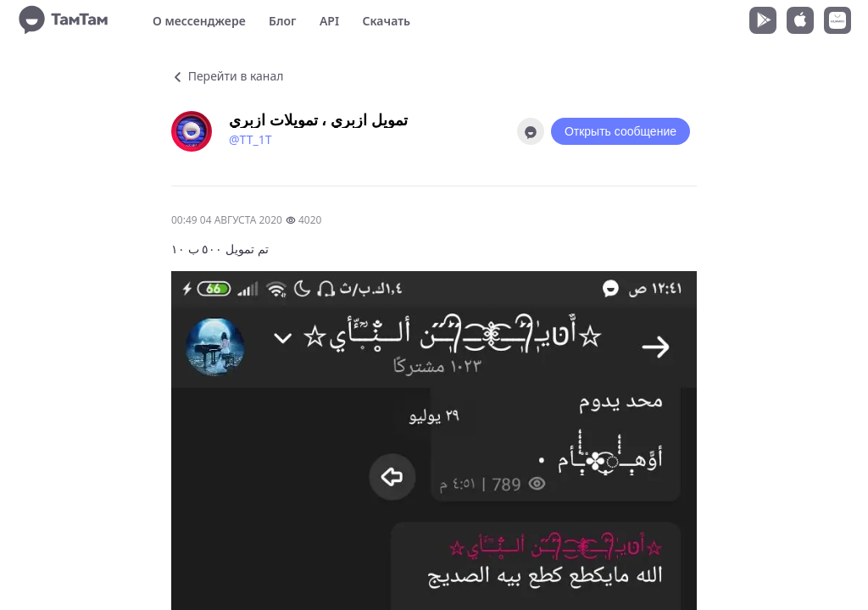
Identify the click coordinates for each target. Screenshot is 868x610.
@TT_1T (250, 139)
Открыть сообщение (620, 131)
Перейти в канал (227, 76)
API (329, 21)
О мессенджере (199, 21)
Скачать (386, 21)
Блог (282, 21)
